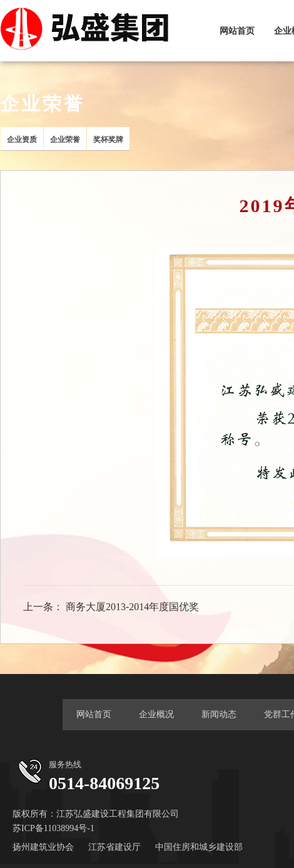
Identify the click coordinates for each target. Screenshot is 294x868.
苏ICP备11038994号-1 (53, 828)
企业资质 (22, 140)
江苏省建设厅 (114, 847)
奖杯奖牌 (108, 140)
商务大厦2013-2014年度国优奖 (132, 607)
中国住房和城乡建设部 (199, 847)
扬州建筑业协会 (43, 847)
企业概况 (156, 714)
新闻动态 (219, 714)
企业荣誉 (65, 140)
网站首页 (237, 31)
